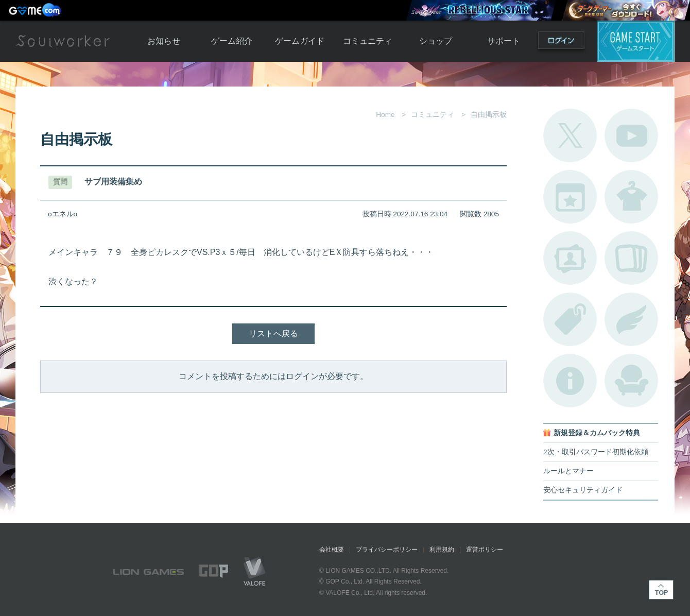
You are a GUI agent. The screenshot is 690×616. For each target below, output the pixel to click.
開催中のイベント (570, 197)
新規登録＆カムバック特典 (597, 433)
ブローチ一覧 (631, 319)
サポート (504, 41)
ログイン (561, 42)
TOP (661, 590)
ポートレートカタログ (570, 258)
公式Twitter (570, 135)
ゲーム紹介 (232, 41)
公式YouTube (631, 135)
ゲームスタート (636, 41)
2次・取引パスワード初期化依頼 (596, 452)
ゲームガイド (300, 41)
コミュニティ (368, 41)
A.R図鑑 (631, 258)
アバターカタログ (631, 197)
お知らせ (164, 41)
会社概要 (332, 550)
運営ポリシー (485, 550)
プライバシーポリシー (387, 550)
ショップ (436, 41)
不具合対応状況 (570, 381)
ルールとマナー (568, 471)
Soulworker (63, 41)
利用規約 (442, 550)
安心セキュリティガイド (583, 490)
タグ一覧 (570, 319)
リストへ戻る (273, 333)
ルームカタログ (631, 381)
